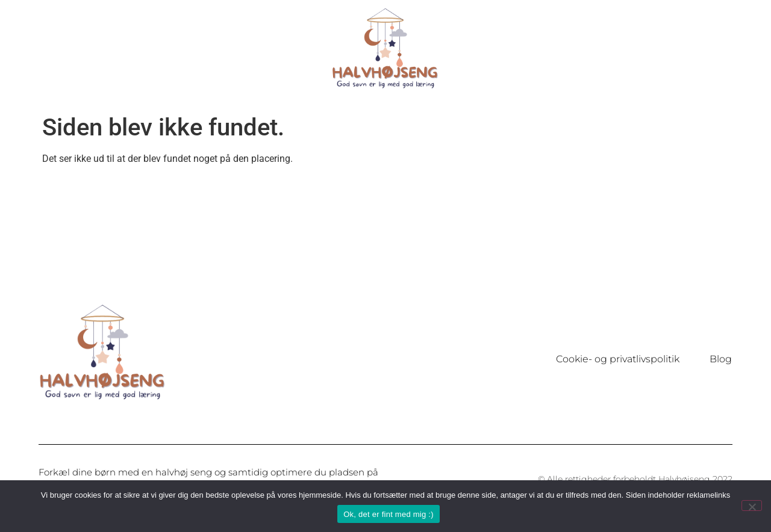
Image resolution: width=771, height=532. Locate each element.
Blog (721, 359)
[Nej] (752, 506)
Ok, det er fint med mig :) (389, 514)
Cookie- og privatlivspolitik (618, 359)
